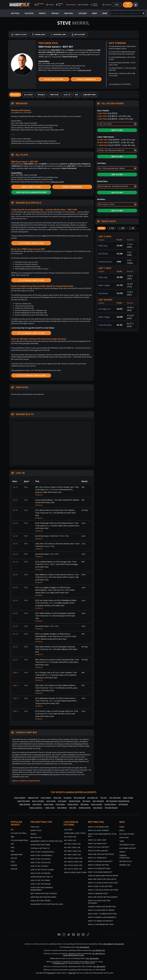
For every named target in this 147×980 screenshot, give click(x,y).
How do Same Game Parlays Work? (103, 876)
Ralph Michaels (25, 804)
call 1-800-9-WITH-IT (98, 954)
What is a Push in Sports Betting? (103, 883)
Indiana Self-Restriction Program (73, 955)
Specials (55, 13)
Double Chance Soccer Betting (102, 907)
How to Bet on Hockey (41, 859)
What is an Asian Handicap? (100, 872)
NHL (12, 844)
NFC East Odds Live (72, 844)
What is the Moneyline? (98, 827)
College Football (19, 833)
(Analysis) (39, 495)
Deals (122, 830)
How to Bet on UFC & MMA (42, 870)
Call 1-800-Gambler (92, 958)
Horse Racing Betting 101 (42, 877)
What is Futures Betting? (99, 868)
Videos (33, 834)
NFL (12, 830)
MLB (13, 847)
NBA (13, 837)
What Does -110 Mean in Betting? (102, 914)
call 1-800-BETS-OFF (98, 950)
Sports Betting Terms (40, 845)
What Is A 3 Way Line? (97, 840)
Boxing (14, 865)
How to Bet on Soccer (40, 862)
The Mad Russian (111, 808)
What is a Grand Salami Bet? (100, 921)
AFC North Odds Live (73, 862)
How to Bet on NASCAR (41, 884)
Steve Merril (37, 804)
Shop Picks (124, 838)
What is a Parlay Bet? (97, 844)
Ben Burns (86, 801)
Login (117, 5)
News (95, 13)
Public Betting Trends (41, 901)
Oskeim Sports (73, 804)
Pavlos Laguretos (36, 808)
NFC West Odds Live (73, 851)
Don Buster (103, 254)
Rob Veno (73, 808)
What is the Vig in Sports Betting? (103, 890)
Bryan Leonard (97, 804)
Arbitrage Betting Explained (43, 897)
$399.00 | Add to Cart (31, 333)
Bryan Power (49, 804)
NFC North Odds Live (73, 858)
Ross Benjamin (98, 801)
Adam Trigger (104, 285)
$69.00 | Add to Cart (31, 280)
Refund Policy (126, 861)
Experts (42, 13)
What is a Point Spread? (99, 830)
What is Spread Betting (98, 865)
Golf (13, 862)
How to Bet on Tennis (40, 880)
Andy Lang (103, 246)
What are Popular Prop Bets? (101, 854)
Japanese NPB (17, 855)
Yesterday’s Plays (127, 845)
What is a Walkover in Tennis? (101, 910)
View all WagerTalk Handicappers (26, 781)
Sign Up (128, 5)
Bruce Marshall (79, 798)
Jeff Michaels (123, 804)
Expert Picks (36, 830)
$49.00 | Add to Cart (31, 243)
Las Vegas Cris (104, 309)
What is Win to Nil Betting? (100, 886)
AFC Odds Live (70, 840)
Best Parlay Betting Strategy (44, 893)
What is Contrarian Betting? (101, 924)
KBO (13, 851)
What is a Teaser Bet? (97, 858)
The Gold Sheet (115, 798)
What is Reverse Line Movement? (102, 917)
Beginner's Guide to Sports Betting (46, 841)
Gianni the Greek (24, 801)
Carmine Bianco (110, 804)
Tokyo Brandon (105, 325)
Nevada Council (60, 963)
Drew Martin (60, 804)
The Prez (104, 798)
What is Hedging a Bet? (98, 893)
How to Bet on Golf (40, 866)
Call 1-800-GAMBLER (83, 947)
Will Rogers (85, 804)
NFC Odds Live (70, 837)
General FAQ (125, 865)
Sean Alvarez (98, 808)
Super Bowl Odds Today (75, 833)
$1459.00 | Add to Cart (31, 375)
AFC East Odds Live (72, 847)
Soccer (14, 858)
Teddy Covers (50, 808)
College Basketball (20, 840)
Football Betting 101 (40, 848)
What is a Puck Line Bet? (99, 847)
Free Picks (69, 13)
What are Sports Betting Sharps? (103, 897)
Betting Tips (36, 838)
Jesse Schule (51, 801)
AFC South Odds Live (73, 869)
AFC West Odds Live (72, 855)
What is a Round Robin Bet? (100, 861)
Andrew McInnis (105, 262)
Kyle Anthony (62, 808)
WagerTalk (51, 973)
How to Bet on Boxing (40, 873)
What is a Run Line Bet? (98, 851)
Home (122, 827)
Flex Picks (29, 13)
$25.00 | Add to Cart (54, 79)
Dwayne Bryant (75, 801)
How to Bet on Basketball (42, 852)
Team (122, 841)
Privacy (123, 852)
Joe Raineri (67, 798)
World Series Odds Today (75, 872)
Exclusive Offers (127, 834)
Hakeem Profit (33, 798)
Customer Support (128, 848)
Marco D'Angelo (38, 801)
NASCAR (14, 869)
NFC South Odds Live (73, 865)
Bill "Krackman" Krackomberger (118, 801)
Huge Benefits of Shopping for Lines (47, 904)
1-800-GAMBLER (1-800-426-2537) (113, 944)
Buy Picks (15, 13)
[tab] (15, 95)
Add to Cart (117, 130)
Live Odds (83, 13)
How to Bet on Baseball (41, 855)
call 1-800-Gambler (99, 966)
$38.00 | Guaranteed (86, 79)
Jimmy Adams (46, 798)
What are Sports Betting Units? (102, 879)
